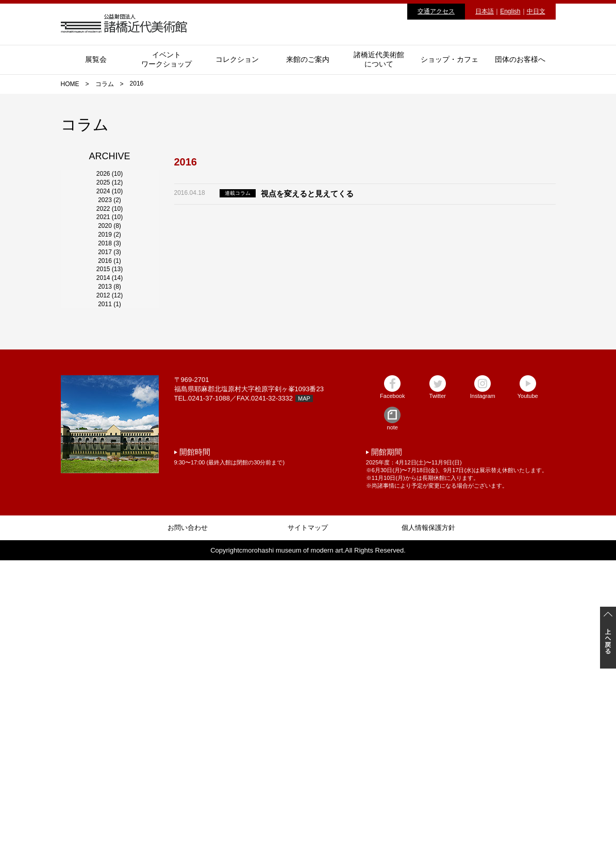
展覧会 (96, 59)
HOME (70, 84)
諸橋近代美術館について (379, 59)
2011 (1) (110, 601)
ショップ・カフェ (449, 59)
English (510, 11)
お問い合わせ (188, 834)
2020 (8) (110, 351)
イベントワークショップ (167, 59)
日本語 (485, 11)
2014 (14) (110, 518)
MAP (304, 705)
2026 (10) (110, 184)
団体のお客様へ (520, 59)
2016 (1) (110, 462)
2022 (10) (110, 295)
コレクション (237, 59)
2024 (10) (110, 239)
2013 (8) (110, 545)
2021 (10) (110, 323)
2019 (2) (110, 378)
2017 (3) (110, 434)
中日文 (536, 11)
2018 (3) (110, 406)
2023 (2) (110, 267)
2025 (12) (110, 211)
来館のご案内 (308, 59)
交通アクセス (436, 11)
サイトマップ (308, 834)
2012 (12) (110, 573)
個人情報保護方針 (428, 834)
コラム (105, 84)
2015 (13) (110, 490)
